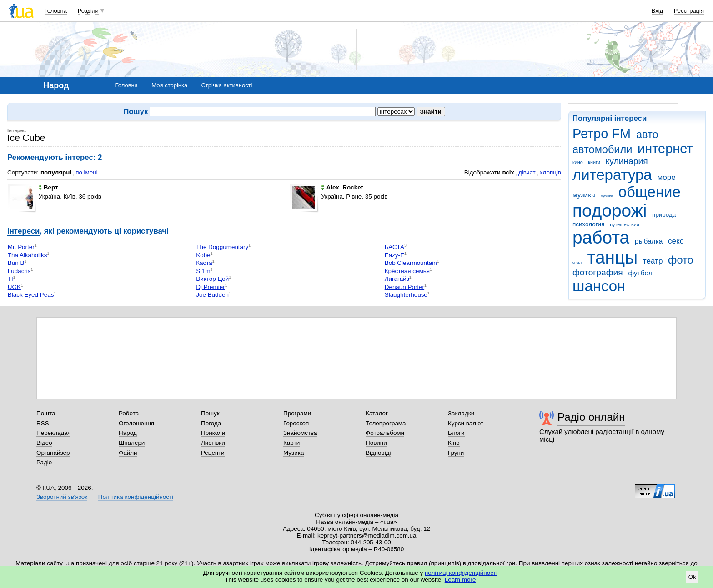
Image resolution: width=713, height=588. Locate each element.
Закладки (461, 413)
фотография (598, 272)
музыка (607, 196)
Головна (56, 11)
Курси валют (466, 423)
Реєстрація (689, 11)
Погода (211, 423)
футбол (640, 273)
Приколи (213, 433)
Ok (692, 577)
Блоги (456, 433)
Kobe (203, 255)
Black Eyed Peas (31, 295)
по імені (87, 172)
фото (681, 260)
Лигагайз (397, 279)
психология (588, 224)
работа (601, 237)
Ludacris (19, 271)
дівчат (527, 172)
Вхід (658, 11)
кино (578, 162)
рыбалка (649, 241)
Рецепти (213, 453)
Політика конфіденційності (136, 497)
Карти (291, 443)
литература (612, 175)
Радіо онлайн (591, 417)
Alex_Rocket (342, 187)
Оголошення (136, 423)
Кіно (454, 443)
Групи (456, 453)
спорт (577, 262)
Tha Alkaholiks (28, 255)
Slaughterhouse (406, 295)
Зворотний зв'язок (62, 497)
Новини (376, 443)
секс (676, 241)
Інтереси (23, 231)
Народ (128, 433)
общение (650, 192)
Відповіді (378, 453)
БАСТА (394, 247)
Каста (204, 263)
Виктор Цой (212, 279)
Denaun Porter (404, 287)
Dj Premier (210, 287)
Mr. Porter (21, 247)
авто (647, 135)
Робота (129, 413)
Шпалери (132, 443)
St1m (203, 271)
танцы (613, 257)
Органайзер (53, 453)
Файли (128, 453)
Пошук (210, 413)
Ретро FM (602, 134)
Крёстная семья (407, 271)
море (666, 177)
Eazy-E (394, 255)
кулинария (627, 161)
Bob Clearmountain (411, 263)
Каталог (377, 413)
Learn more (460, 580)
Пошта (46, 413)
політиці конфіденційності (461, 573)
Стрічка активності (226, 85)
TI (10, 279)
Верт (48, 187)
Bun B (16, 263)
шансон (599, 286)
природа (664, 215)
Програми (297, 413)
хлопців (550, 172)
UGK (14, 287)
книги (594, 162)
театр (653, 261)
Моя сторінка (169, 85)
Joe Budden (212, 295)
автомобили (602, 149)
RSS (43, 423)
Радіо (44, 462)
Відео (44, 443)
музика (584, 195)
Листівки (213, 443)
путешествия (624, 224)
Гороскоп (296, 423)
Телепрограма (386, 423)
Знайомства (300, 433)
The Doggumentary (222, 247)
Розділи (88, 11)
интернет (665, 149)
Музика (294, 453)
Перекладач (53, 433)
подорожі (610, 211)
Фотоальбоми (385, 433)
